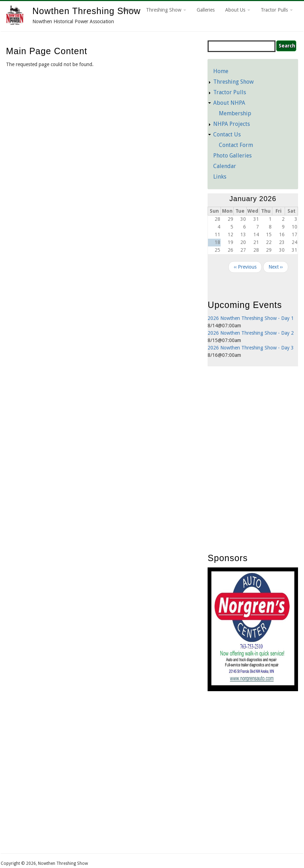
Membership (235, 113)
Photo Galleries (232, 156)
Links (220, 177)
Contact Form (236, 145)
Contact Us (227, 134)
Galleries (206, 10)
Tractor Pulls (277, 10)
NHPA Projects (232, 124)
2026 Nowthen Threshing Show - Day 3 (251, 348)
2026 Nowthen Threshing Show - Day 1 (251, 318)
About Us (238, 10)
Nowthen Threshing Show (87, 11)
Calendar (225, 166)
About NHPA (229, 103)
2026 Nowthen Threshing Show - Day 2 (251, 333)
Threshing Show (166, 10)
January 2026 (253, 199)
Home (129, 10)
